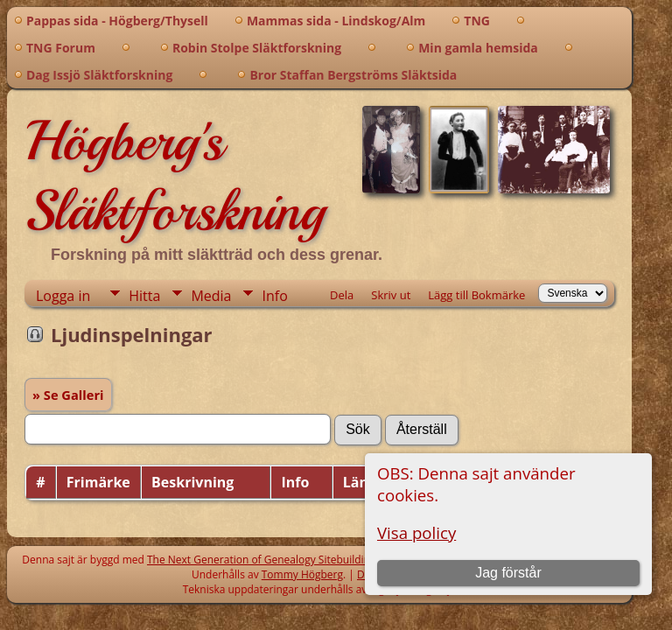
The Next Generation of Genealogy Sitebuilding (262, 560)
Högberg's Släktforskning (175, 176)
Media (211, 296)
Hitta (144, 296)
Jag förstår (508, 573)
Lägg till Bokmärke (476, 295)
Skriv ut (391, 295)
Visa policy (416, 532)
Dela (342, 295)
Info (274, 296)
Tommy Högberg (302, 574)
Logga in (63, 296)
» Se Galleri (68, 395)
